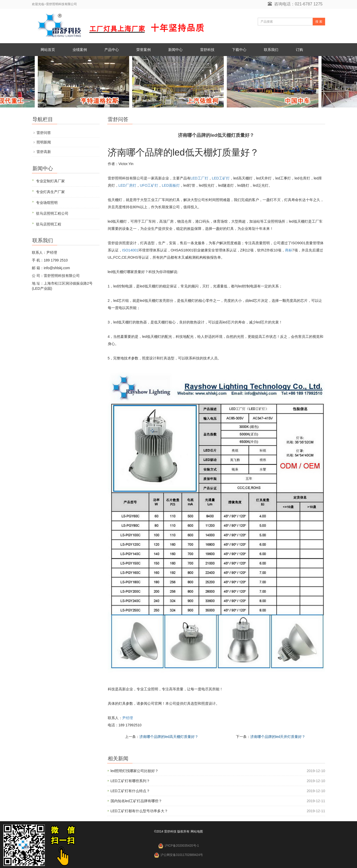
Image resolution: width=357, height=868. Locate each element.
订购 (299, 50)
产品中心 (112, 50)
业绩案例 (80, 50)
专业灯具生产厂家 (50, 192)
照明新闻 (44, 142)
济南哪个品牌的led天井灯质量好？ (278, 737)
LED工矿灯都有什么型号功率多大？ (139, 811)
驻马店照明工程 (49, 224)
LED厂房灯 (127, 185)
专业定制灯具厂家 (50, 181)
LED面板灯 (171, 185)
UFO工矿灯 (149, 185)
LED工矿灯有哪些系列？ (130, 781)
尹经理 (128, 718)
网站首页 (48, 50)
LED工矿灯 (221, 178)
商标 (289, 250)
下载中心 (239, 50)
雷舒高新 (44, 152)
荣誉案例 (144, 50)
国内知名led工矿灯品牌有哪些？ (136, 801)
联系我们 (271, 50)
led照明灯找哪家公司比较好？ (135, 771)
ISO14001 (130, 250)
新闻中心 (175, 50)
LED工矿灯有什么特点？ (130, 791)
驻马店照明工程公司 (52, 213)
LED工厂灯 (199, 178)
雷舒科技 (207, 50)
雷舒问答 (44, 133)
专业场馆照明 (47, 203)
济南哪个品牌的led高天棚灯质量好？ (169, 737)
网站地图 (197, 831)
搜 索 (319, 22)
